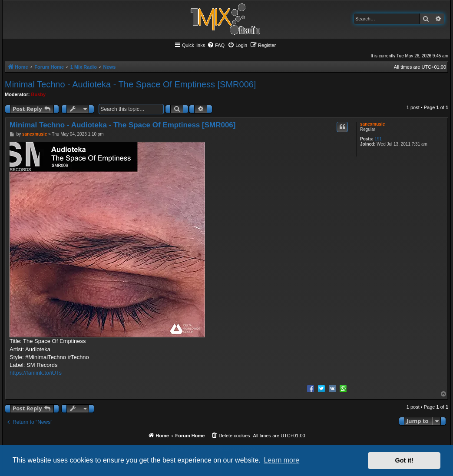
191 (378, 139)
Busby (39, 94)
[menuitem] (216, 45)
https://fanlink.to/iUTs (36, 373)
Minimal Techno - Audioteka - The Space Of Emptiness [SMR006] (130, 84)
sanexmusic (372, 124)
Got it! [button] (404, 460)
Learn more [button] (281, 460)
